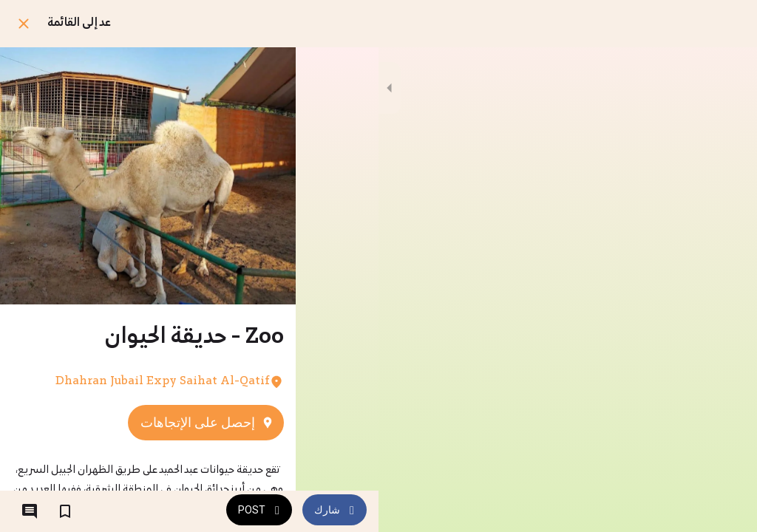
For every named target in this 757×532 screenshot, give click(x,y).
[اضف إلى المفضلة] (65, 511)
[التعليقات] (30, 511)
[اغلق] (24, 24)
